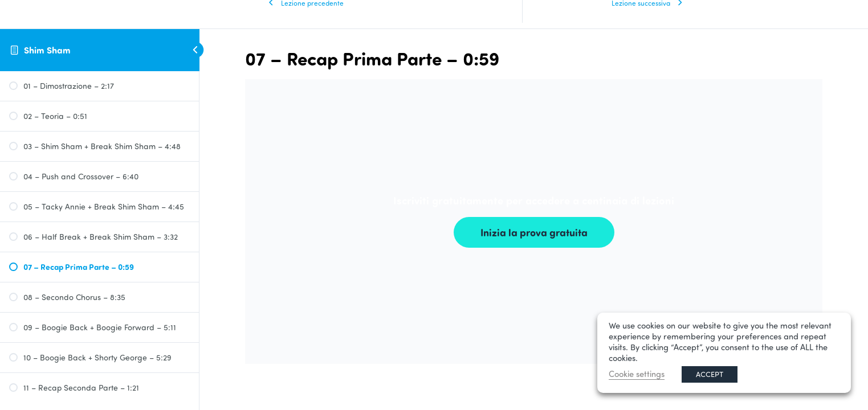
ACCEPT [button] (710, 374)
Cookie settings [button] (637, 374)
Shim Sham (47, 50)
